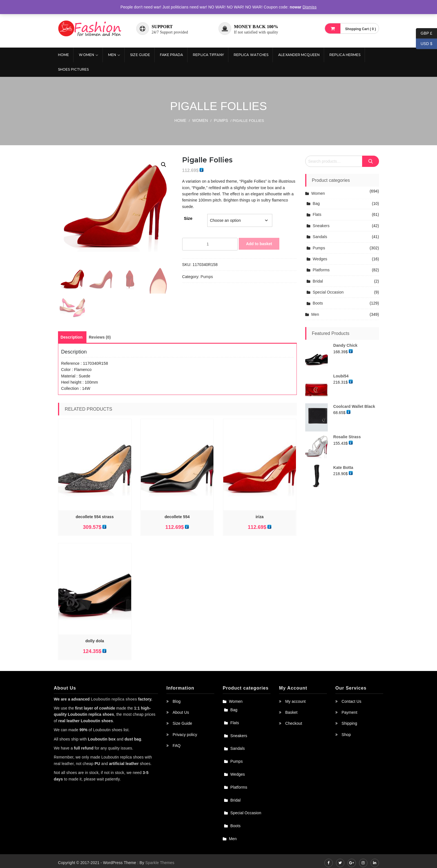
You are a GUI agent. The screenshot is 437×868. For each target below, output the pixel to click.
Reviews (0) (100, 341)
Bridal (318, 281)
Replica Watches (251, 55)
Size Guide (140, 55)
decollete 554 (177, 521)
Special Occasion (328, 292)
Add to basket (259, 244)
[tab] (72, 341)
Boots (318, 303)
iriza (260, 521)
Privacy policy (185, 738)
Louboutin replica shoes (114, 703)
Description (72, 341)
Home (63, 55)
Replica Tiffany (208, 55)
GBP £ (424, 33)
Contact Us (351, 705)
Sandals (320, 237)
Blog (177, 705)
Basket (291, 716)
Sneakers (321, 226)
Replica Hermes (345, 55)
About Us (181, 716)
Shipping (349, 727)
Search (371, 161)
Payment (349, 716)
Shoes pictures (73, 69)
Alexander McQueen (299, 55)
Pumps (221, 120)
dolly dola (95, 645)
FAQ (177, 750)
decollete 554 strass (95, 521)
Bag (316, 203)
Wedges (320, 259)
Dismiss (310, 7)
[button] (164, 165)
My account (296, 705)
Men (112, 55)
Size (188, 218)
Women (86, 55)
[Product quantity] (210, 244)
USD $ (424, 44)
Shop (346, 738)
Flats (317, 214)
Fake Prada (171, 55)
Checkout (294, 727)
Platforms (321, 270)
